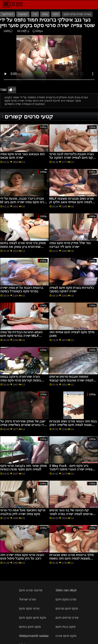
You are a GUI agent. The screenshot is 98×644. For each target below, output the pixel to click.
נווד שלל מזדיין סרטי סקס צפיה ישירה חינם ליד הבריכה (70, 245)
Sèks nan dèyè (66, 590)
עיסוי (45, 14)
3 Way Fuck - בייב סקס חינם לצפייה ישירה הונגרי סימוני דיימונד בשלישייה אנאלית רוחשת (72, 469)
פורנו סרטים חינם (67, 618)
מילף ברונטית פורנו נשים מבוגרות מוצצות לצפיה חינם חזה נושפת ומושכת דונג (72, 559)
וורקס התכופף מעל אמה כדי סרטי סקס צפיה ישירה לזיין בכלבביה (23, 512)
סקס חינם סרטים (67, 608)
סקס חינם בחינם (30, 627)
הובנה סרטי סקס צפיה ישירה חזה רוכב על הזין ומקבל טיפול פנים (22, 557)
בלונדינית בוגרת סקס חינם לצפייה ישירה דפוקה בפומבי (72, 290)
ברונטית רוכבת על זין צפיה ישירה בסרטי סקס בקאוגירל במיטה (22, 290)
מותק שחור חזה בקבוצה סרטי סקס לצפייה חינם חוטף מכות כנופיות (24, 468)
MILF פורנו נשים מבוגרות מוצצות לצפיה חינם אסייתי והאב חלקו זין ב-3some (71, 202)
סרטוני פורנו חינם (31, 590)
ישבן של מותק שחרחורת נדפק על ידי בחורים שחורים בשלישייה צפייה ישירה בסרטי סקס (23, 425)
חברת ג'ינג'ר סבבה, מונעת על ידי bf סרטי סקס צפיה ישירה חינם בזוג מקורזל (23, 202)
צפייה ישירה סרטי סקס (77, 14)
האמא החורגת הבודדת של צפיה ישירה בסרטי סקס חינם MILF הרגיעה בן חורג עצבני (21, 336)
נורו (35, 14)
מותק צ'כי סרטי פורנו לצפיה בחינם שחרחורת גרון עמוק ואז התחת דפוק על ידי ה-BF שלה (23, 247)
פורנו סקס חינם (66, 599)
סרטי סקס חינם (29, 608)
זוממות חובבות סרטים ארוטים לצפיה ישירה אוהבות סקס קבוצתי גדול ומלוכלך (71, 380)
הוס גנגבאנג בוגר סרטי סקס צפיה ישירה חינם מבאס (22, 156)
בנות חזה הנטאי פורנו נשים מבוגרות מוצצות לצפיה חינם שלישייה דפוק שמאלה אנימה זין (73, 425)
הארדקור (8, 14)
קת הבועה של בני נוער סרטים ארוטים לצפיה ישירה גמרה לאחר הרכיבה (71, 514)
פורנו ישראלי (27, 599)
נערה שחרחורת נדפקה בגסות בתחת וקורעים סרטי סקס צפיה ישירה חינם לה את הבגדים (21, 380)
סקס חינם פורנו (66, 636)
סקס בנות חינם (65, 627)
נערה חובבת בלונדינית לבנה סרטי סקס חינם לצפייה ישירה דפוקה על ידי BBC (72, 158)
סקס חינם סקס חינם (33, 618)
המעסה (23, 14)
